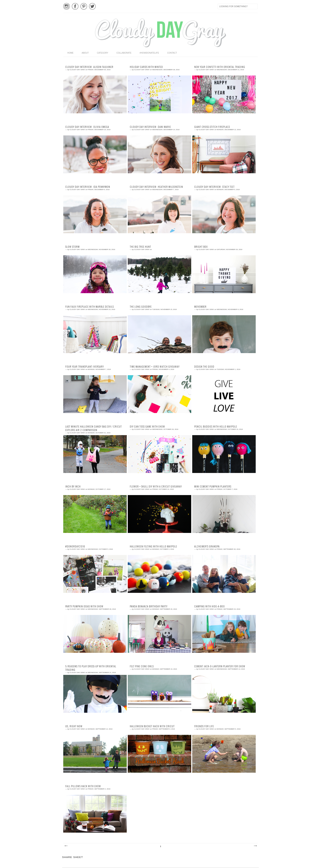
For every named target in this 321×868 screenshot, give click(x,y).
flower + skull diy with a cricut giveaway (156, 486)
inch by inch (73, 486)
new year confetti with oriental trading (220, 67)
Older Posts (255, 846)
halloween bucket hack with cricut (152, 726)
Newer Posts (66, 846)
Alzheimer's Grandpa (207, 546)
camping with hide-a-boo (210, 606)
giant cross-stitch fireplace (212, 127)
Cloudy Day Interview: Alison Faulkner (89, 67)
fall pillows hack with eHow (83, 786)
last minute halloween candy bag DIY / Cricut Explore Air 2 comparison (94, 428)
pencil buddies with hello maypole (216, 427)
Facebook (75, 6)
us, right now (74, 726)
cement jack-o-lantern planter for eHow (220, 666)
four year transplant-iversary (85, 367)
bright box (201, 247)
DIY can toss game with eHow (147, 427)
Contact (172, 53)
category (102, 53)
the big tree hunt (140, 247)
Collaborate (124, 53)
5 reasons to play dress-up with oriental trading (91, 668)
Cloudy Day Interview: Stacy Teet (214, 187)
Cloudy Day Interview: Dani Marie (150, 127)
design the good (204, 367)
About (85, 53)
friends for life (204, 726)
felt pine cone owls (142, 666)
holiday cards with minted (146, 67)
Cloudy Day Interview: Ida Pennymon (88, 187)
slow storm (72, 247)
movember (200, 307)
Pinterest (84, 6)
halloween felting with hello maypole (153, 546)
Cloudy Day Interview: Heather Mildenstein (156, 187)
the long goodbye (141, 307)
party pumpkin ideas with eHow (84, 606)
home (70, 53)
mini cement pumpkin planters (213, 486)
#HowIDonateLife (149, 53)
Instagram (67, 6)
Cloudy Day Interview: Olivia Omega (87, 127)
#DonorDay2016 (75, 546)
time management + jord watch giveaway (155, 367)
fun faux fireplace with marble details (90, 307)
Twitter (92, 6)
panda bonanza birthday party (149, 606)
